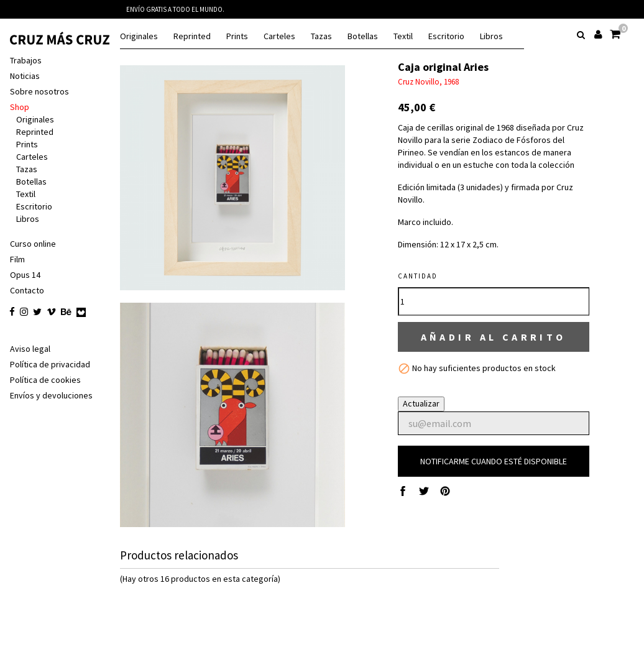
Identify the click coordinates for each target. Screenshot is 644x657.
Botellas (363, 36)
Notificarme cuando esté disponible (496, 462)
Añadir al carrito (496, 337)
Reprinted (192, 36)
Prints (237, 36)
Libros (491, 36)
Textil (403, 36)
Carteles (279, 36)
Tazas (321, 36)
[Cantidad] (496, 301)
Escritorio (446, 36)
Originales (139, 36)
